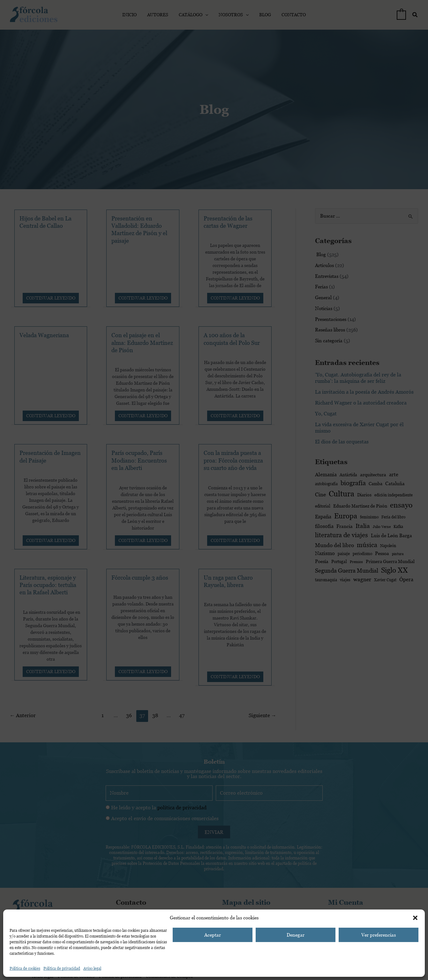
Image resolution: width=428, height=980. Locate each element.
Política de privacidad (62, 969)
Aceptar (213, 935)
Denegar (296, 935)
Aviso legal (92, 969)
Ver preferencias (379, 935)
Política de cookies (25, 969)
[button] (415, 918)
